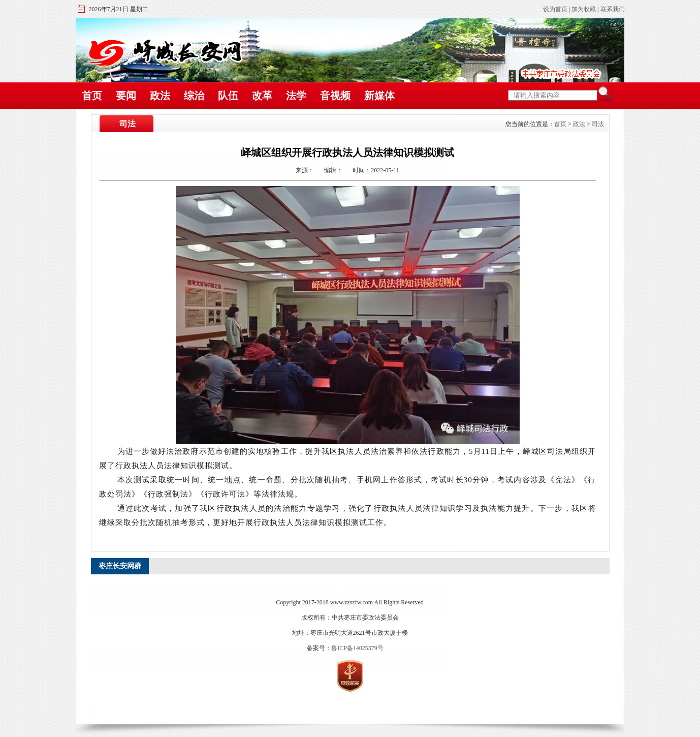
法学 (296, 96)
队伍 (228, 96)
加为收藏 (584, 9)
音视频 (335, 96)
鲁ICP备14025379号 (357, 648)
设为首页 (555, 9)
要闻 (126, 96)
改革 (262, 96)
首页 (92, 96)
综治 (194, 96)
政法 (160, 96)
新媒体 (379, 96)
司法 (598, 124)
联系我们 (613, 9)
